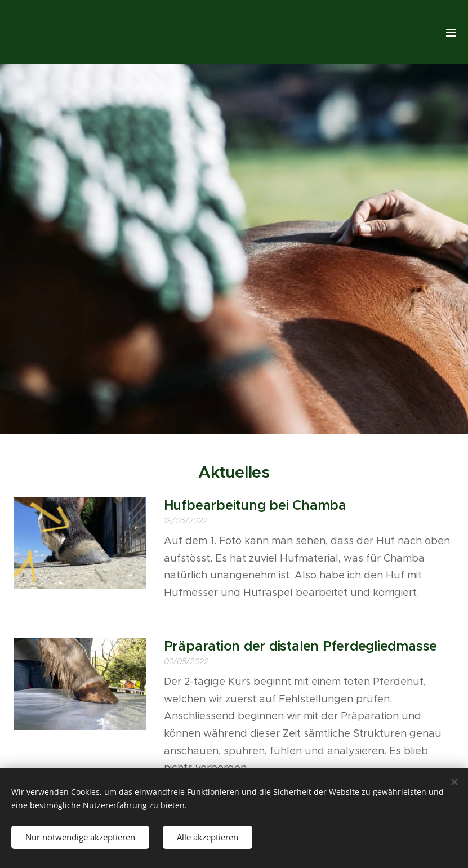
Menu (451, 33)
